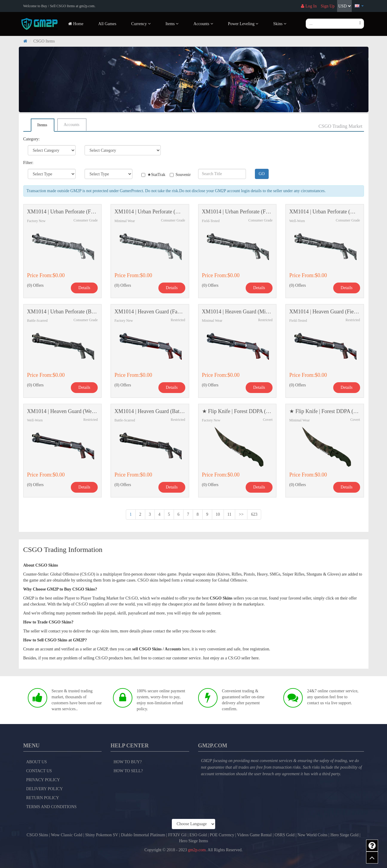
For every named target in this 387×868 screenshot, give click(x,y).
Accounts (72, 125)
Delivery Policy (45, 789)
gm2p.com (197, 850)
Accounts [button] (203, 24)
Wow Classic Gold (66, 835)
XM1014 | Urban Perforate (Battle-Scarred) (63, 312)
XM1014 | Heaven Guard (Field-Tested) (325, 312)
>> (241, 514)
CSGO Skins (37, 835)
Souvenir (179, 175)
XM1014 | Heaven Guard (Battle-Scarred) (150, 411)
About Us (37, 762)
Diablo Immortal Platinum (143, 835)
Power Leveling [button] (243, 24)
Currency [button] (141, 24)
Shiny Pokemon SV (102, 835)
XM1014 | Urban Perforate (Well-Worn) (325, 212)
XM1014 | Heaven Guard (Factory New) (150, 312)
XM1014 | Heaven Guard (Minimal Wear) (237, 312)
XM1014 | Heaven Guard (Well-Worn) (63, 411)
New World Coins (312, 835)
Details (84, 288)
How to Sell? (128, 771)
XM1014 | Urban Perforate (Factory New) (63, 212)
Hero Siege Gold (345, 835)
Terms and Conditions (52, 807)
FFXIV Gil (178, 835)
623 (254, 514)
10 (218, 514)
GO (262, 174)
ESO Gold (198, 835)
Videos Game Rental (254, 835)
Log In (309, 6)
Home (76, 24)
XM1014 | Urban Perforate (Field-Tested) (237, 212)
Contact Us (39, 771)
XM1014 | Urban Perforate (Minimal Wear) (150, 212)
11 (229, 514)
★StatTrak (151, 175)
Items (42, 125)
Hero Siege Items (194, 841)
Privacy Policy (43, 780)
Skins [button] (280, 24)
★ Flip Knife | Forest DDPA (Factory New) (237, 411)
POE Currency (222, 835)
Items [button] (172, 24)
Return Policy (43, 798)
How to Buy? (128, 762)
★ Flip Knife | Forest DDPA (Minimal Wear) (325, 411)
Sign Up (328, 6)
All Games (107, 24)
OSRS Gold (285, 835)
